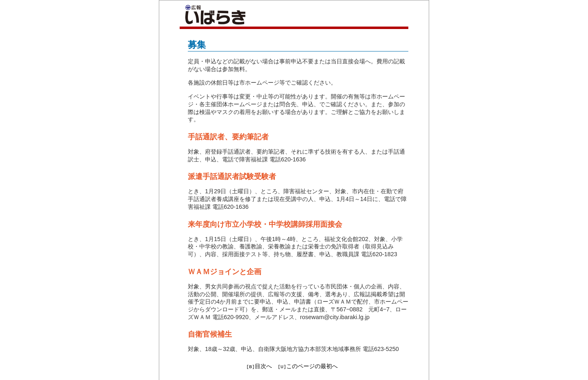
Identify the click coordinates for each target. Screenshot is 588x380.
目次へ (263, 366)
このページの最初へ (312, 366)
